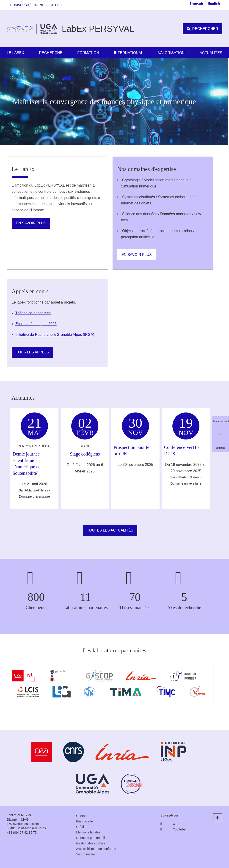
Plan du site (84, 821)
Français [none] (197, 3)
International (128, 53)
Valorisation (171, 53)
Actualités (211, 53)
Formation (88, 53)
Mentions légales (88, 832)
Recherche (51, 53)
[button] (36, 5)
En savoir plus (31, 223)
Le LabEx (16, 53)
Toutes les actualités (110, 530)
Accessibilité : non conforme (96, 849)
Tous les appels (32, 352)
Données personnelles (92, 838)
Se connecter (86, 854)
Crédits (81, 827)
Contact (82, 816)
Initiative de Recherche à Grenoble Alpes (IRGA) (55, 335)
